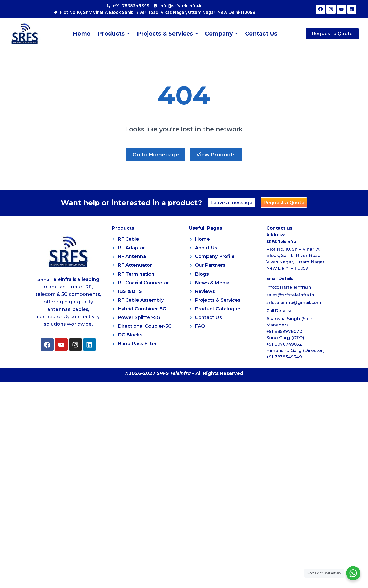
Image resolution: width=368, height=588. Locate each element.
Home (81, 34)
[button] (113, 34)
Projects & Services (167, 34)
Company (221, 34)
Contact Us (261, 34)
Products (113, 34)
